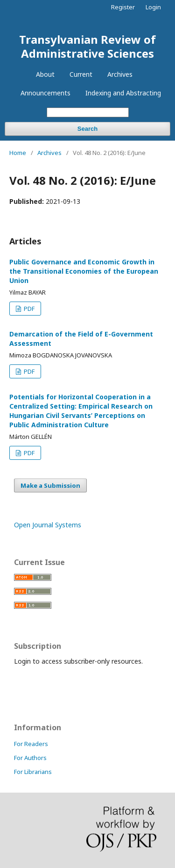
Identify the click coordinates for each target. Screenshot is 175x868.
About (45, 74)
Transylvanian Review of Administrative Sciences (87, 46)
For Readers (31, 744)
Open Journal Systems (48, 525)
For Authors (30, 758)
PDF (28, 309)
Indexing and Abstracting (123, 93)
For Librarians (33, 772)
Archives (120, 74)
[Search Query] (88, 112)
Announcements (45, 93)
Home (18, 153)
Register (123, 7)
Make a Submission (50, 485)
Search (87, 129)
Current (81, 74)
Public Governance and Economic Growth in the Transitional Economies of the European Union (84, 271)
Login (153, 7)
